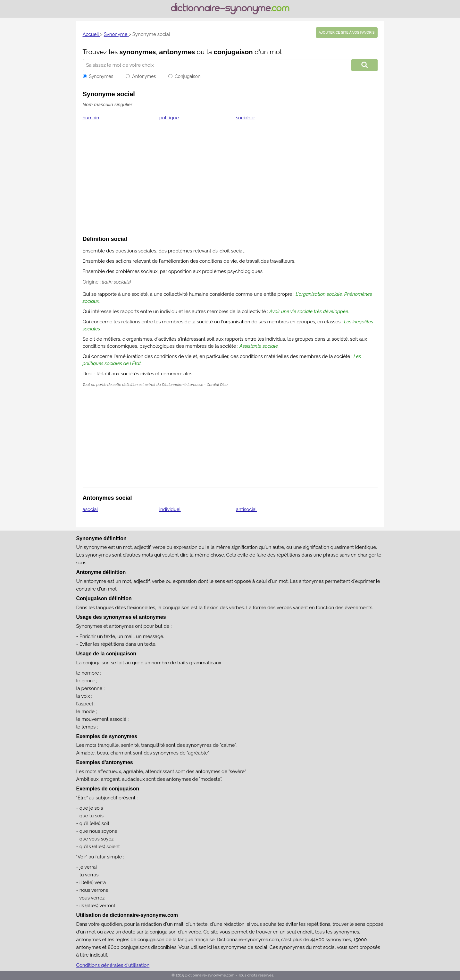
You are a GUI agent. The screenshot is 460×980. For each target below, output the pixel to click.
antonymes (177, 52)
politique (169, 118)
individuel (170, 509)
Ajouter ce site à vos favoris (347, 33)
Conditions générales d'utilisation (113, 965)
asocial (90, 509)
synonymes (138, 52)
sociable (245, 118)
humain (91, 118)
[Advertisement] (230, 179)
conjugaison (233, 52)
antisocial (246, 509)
